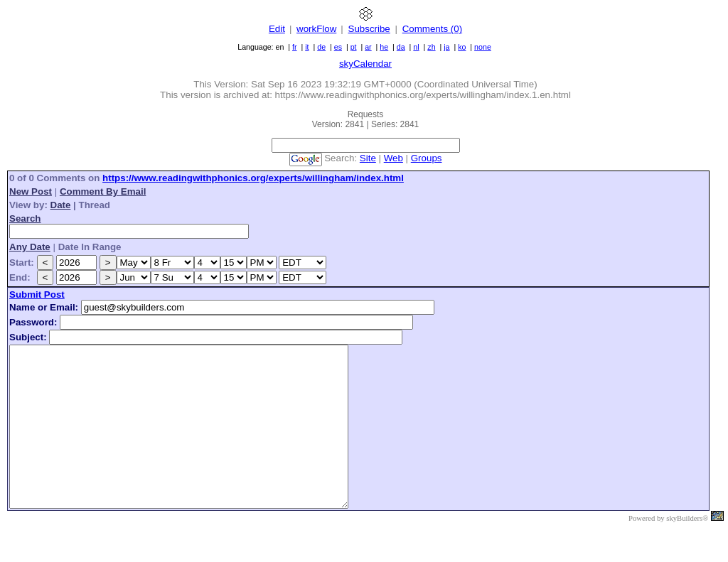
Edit (277, 29)
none (483, 47)
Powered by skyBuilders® (668, 550)
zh (431, 47)
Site (368, 158)
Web (394, 158)
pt (354, 47)
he (384, 47)
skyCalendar (365, 64)
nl (416, 47)
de (321, 47)
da (401, 47)
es (338, 47)
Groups (427, 158)
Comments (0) (432, 29)
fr (295, 47)
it (307, 47)
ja (446, 47)
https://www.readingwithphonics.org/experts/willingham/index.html (253, 178)
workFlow (316, 29)
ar (368, 47)
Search (25, 218)
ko (462, 47)
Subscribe (369, 29)
